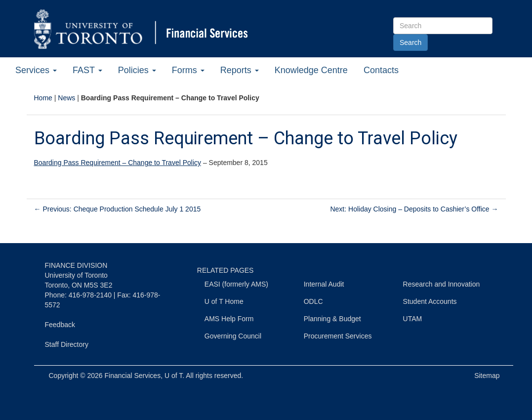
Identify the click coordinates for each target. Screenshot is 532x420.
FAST (87, 70)
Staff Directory (67, 344)
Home (43, 98)
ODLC (313, 301)
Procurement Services (338, 336)
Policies (137, 70)
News (66, 98)
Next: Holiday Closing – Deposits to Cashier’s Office (414, 209)
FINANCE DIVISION (76, 265)
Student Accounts (430, 301)
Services (36, 70)
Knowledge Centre (311, 70)
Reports (240, 70)
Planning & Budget (332, 319)
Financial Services (133, 376)
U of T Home (224, 301)
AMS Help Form (229, 319)
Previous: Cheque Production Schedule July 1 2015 (118, 209)
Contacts (381, 70)
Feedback (60, 325)
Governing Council (233, 336)
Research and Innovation (442, 284)
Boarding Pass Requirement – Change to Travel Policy (118, 163)
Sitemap (487, 376)
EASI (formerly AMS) (236, 284)
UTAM (413, 319)
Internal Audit (324, 284)
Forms (188, 70)
